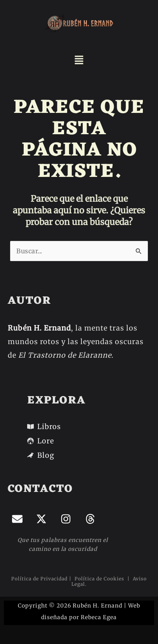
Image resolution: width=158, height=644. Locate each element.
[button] (79, 61)
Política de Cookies (100, 579)
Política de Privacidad (39, 579)
